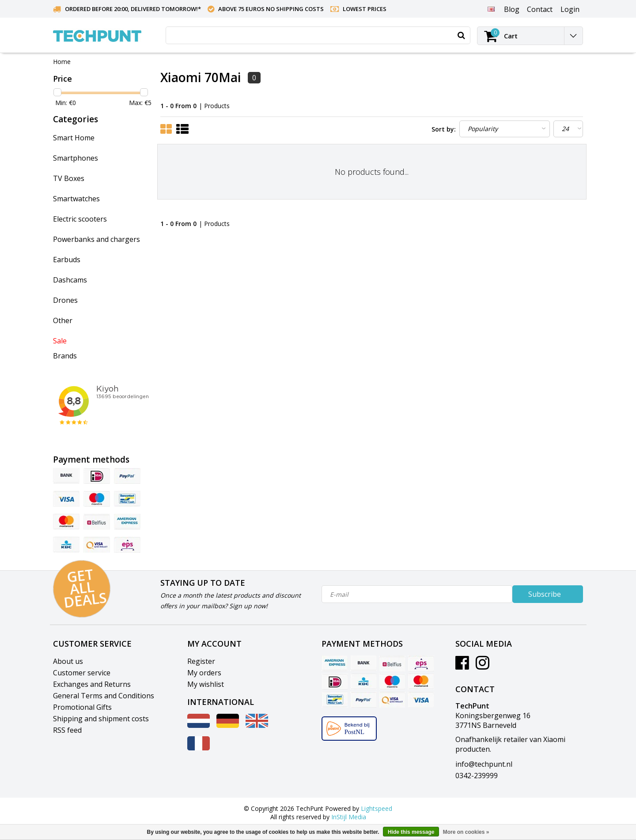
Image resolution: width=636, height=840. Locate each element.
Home (62, 62)
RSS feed (67, 730)
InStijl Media (349, 817)
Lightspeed (377, 808)
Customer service (82, 673)
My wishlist (206, 684)
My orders (204, 673)
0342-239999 (477, 776)
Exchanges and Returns (92, 684)
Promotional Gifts (82, 707)
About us (68, 661)
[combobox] (318, 35)
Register (201, 661)
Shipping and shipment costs (101, 719)
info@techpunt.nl (484, 764)
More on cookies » (466, 832)
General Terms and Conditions (104, 696)
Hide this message (411, 832)
